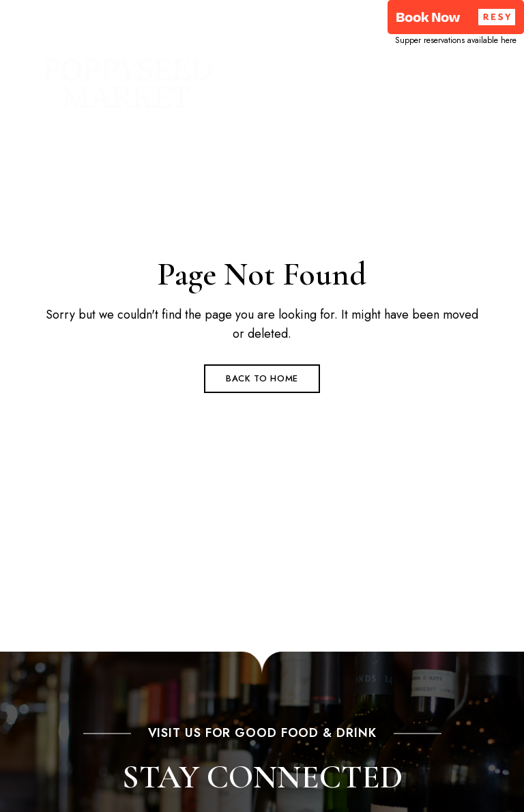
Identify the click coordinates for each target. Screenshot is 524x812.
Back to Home (262, 378)
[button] (456, 17)
